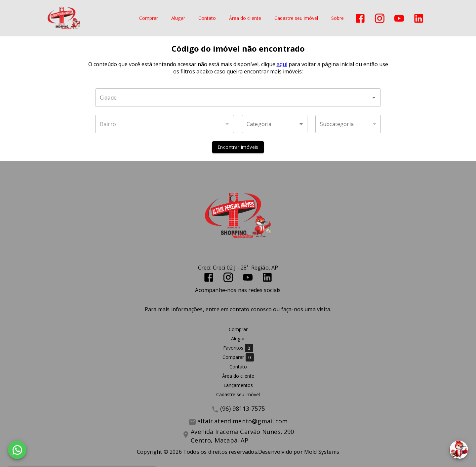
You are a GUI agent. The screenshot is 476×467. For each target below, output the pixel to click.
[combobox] (238, 98)
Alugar (178, 18)
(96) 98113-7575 (242, 408)
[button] (275, 124)
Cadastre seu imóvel (296, 18)
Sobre (337, 18)
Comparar (238, 357)
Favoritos (238, 348)
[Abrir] (374, 98)
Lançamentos (238, 385)
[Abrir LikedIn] (419, 18)
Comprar (149, 18)
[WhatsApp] (17, 450)
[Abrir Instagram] (380, 18)
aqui (282, 64)
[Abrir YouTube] (399, 18)
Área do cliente (245, 18)
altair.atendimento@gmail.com (242, 421)
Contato (207, 18)
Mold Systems (322, 452)
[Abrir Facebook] (360, 18)
